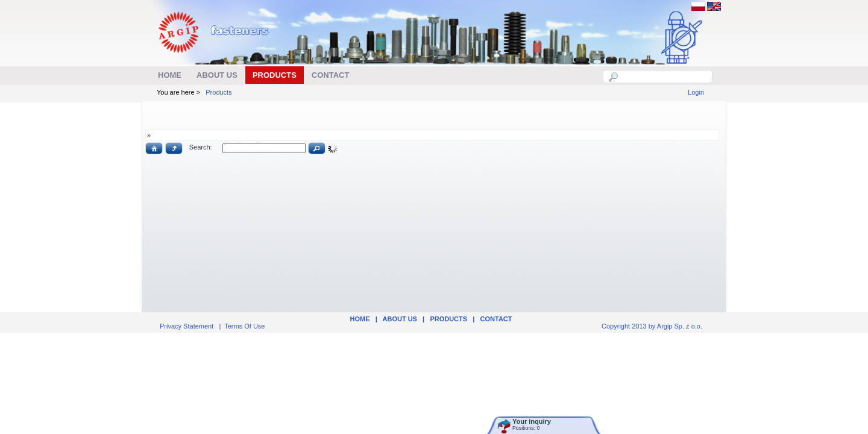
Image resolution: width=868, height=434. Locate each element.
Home (360, 319)
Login (696, 92)
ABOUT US (400, 319)
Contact (496, 319)
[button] (154, 148)
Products (219, 92)
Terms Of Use (244, 326)
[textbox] (664, 77)
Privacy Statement (187, 326)
